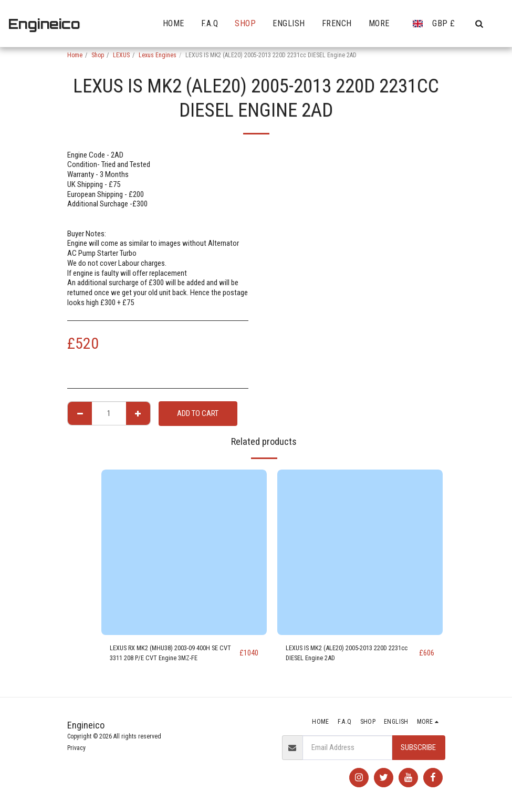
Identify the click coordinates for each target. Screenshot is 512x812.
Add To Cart (198, 413)
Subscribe (418, 747)
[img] (184, 552)
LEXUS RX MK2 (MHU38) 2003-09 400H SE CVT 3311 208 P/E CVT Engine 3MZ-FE (173, 655)
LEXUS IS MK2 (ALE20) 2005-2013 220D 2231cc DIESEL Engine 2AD (345, 655)
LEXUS (121, 55)
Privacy (76, 748)
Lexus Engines (158, 55)
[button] (479, 24)
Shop (98, 55)
